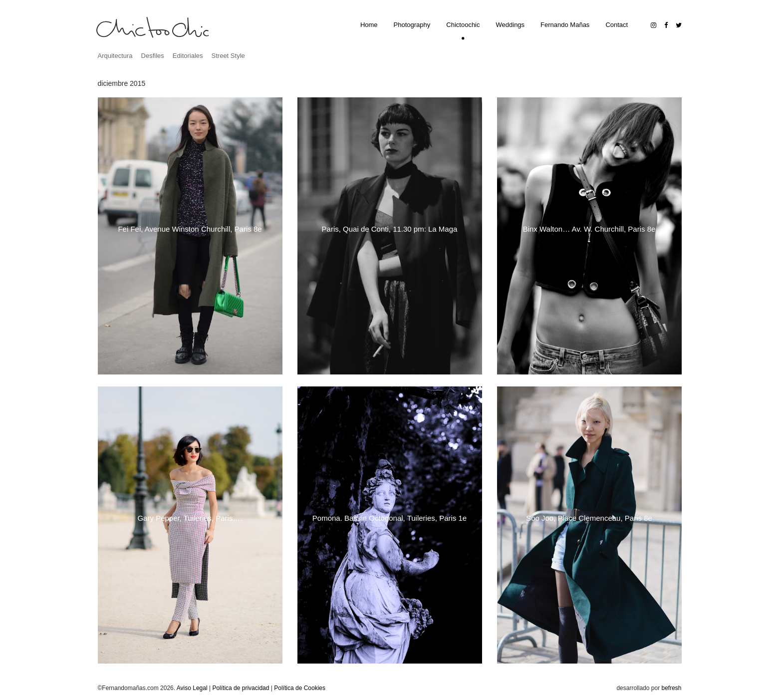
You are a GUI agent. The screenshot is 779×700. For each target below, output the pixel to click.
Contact (617, 25)
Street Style (228, 56)
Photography (412, 25)
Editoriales (188, 56)
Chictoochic (463, 25)
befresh (671, 688)
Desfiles (153, 56)
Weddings (511, 25)
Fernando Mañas (565, 25)
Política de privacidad (241, 688)
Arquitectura (115, 56)
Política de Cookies (300, 688)
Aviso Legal (192, 688)
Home (369, 25)
